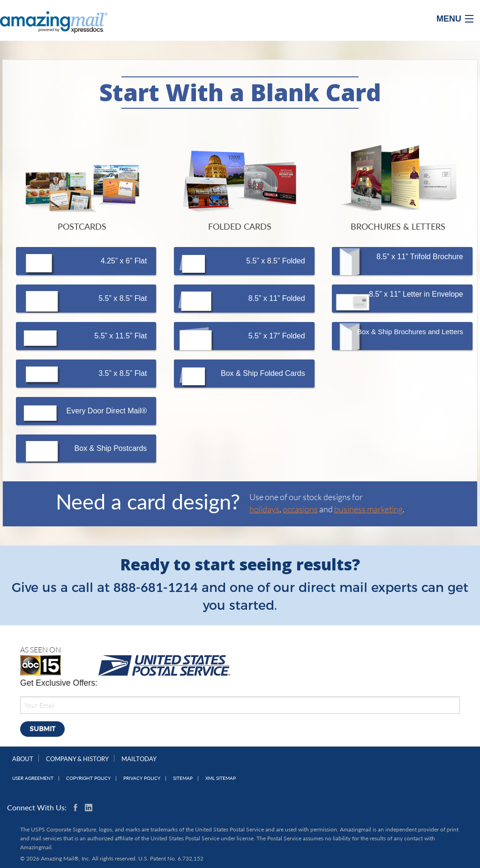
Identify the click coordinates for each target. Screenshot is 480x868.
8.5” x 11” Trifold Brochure (420, 257)
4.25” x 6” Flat (124, 261)
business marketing (368, 509)
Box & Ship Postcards (111, 448)
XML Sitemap (221, 778)
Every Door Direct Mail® (107, 411)
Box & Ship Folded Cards (263, 373)
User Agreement (33, 778)
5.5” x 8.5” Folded (275, 261)
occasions (300, 509)
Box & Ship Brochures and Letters (410, 332)
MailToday (139, 759)
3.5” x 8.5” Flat (123, 373)
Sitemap (183, 778)
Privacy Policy (142, 778)
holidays (264, 509)
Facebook (77, 808)
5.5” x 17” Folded (277, 336)
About (23, 759)
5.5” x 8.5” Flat (123, 298)
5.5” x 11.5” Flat (120, 336)
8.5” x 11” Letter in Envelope (416, 294)
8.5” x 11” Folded (277, 298)
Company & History (77, 759)
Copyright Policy (88, 778)
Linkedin (89, 808)
